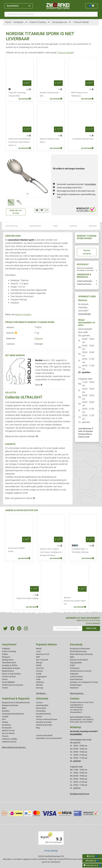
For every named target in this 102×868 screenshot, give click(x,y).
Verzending (41, 711)
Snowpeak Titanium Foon (83, 139)
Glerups (39, 663)
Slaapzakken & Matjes (11, 668)
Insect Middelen (8, 682)
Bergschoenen (8, 671)
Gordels (5, 717)
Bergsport (6, 657)
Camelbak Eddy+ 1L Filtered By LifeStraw (80, 551)
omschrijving (11, 226)
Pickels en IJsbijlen (10, 739)
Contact (39, 703)
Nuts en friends (8, 733)
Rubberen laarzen (9, 742)
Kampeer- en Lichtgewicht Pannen (84, 682)
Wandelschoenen (9, 663)
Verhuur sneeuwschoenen (47, 719)
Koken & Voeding (23, 314)
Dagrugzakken (76, 663)
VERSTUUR (91, 628)
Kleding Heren (8, 660)
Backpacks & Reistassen (80, 649)
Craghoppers (41, 677)
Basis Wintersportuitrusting (81, 654)
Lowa (38, 651)
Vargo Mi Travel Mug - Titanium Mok (17, 94)
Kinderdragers (76, 685)
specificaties (35, 226)
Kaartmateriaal (76, 679)
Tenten (5, 679)
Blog (38, 728)
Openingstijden (42, 705)
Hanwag (40, 688)
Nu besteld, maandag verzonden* (76, 184)
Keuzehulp (76, 644)
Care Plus (40, 668)
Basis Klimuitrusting (78, 651)
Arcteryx (39, 671)
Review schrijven (87, 252)
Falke (38, 679)
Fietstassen (75, 668)
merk (55, 226)
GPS (4, 719)
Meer (39, 385)
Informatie (42, 699)
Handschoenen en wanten (81, 671)
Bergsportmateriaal (10, 705)
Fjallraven (40, 682)
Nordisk (30, 431)
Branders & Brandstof (79, 660)
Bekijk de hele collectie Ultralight (21, 436)
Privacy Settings (51, 851)
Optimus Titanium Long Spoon (49, 140)
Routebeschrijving (43, 714)
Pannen (5, 736)
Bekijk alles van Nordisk (16, 212)
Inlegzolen (74, 674)
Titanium (39, 338)
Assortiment (19, 6)
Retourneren (41, 708)
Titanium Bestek (65, 53)
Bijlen (72, 657)
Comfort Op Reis (9, 677)
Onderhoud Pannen (84, 284)
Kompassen (7, 728)
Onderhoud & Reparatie (16, 699)
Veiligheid (6, 649)
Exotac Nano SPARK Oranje (16, 550)
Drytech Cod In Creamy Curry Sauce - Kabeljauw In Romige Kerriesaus (51, 552)
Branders (6, 711)
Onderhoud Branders (85, 281)
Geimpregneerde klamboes (13, 714)
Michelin (39, 685)
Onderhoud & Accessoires (13, 685)
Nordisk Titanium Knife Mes (49, 94)
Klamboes (74, 688)
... (25, 22)
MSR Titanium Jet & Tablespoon (79, 94)
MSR (38, 657)
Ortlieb (39, 674)
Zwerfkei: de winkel (44, 722)
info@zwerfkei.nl (85, 434)
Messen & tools (8, 731)
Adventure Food (43, 654)
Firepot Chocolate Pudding (27, 598)
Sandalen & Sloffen (10, 665)
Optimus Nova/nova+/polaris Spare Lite (75, 601)
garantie (93, 226)
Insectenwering (76, 677)
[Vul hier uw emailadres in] (68, 628)
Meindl (39, 649)
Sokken (5, 654)
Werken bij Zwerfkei (44, 725)
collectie (73, 226)
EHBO (72, 665)
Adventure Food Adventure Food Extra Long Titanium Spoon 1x (20, 142)
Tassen (5, 688)
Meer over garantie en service (20, 498)
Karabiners (7, 725)
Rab (63, 428)
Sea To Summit (42, 660)
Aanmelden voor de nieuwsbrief (49, 738)
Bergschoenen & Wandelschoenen (16, 703)
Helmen (5, 722)
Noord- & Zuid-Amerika (11, 674)
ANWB (39, 665)
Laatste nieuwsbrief (44, 735)
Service (39, 717)
